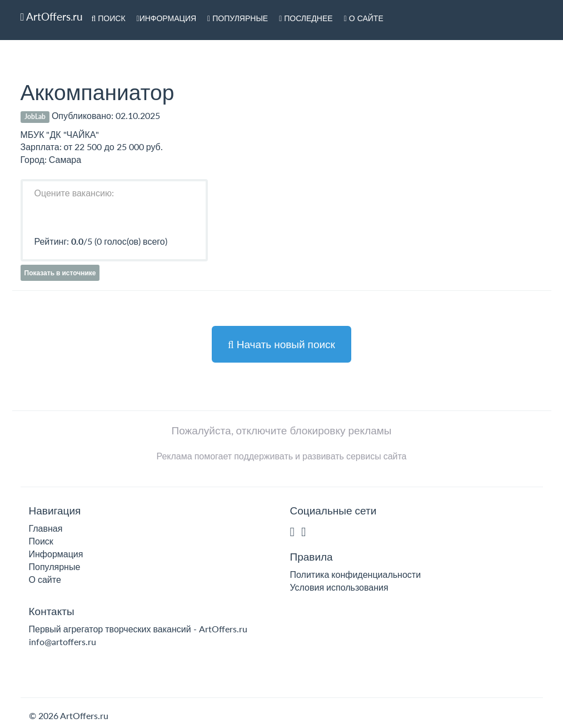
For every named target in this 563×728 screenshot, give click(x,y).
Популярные (238, 18)
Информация (167, 18)
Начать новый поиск (281, 344)
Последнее (306, 18)
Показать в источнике (60, 273)
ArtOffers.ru (52, 16)
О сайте (364, 18)
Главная (46, 528)
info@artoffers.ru (63, 642)
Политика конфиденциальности (356, 574)
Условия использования (339, 587)
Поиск (108, 18)
